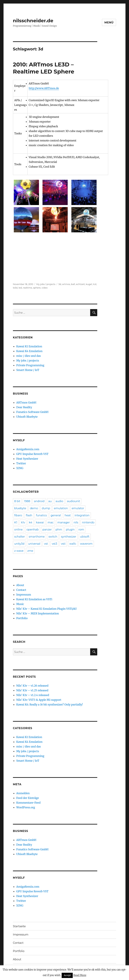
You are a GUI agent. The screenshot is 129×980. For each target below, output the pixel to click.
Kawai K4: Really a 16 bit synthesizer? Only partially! (50, 704)
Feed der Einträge (28, 798)
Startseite (19, 926)
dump (46, 508)
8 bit (17, 501)
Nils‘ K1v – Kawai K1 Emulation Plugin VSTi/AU (47, 609)
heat (68, 515)
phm (59, 530)
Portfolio (22, 618)
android (39, 501)
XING (20, 468)
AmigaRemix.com (28, 449)
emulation (61, 508)
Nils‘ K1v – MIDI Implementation (38, 613)
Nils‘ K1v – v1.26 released (32, 686)
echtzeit (80, 284)
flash (29, 515)
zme (30, 551)
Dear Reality (24, 407)
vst (46, 544)
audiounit (74, 501)
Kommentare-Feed (28, 803)
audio (59, 501)
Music (20, 604)
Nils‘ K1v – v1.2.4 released (33, 695)
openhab (33, 530)
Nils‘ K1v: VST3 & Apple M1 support (39, 700)
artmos (66, 284)
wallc (73, 544)
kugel (89, 284)
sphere (37, 288)
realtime (28, 288)
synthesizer (69, 537)
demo (34, 508)
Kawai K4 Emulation (29, 351)
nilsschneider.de (33, 21)
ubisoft (85, 537)
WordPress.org (26, 807)
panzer (47, 530)
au (50, 501)
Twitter (21, 463)
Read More (80, 975)
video (45, 288)
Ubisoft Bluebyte (27, 417)
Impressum (24, 595)
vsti (63, 544)
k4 (31, 522)
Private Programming (30, 365)
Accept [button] (67, 975)
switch (53, 537)
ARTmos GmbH (26, 402)
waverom (86, 544)
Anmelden (23, 793)
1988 (27, 501)
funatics (41, 515)
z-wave (19, 551)
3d (60, 284)
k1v (23, 522)
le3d (15, 288)
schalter (20, 537)
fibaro (18, 515)
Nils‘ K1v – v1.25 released (32, 690)
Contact (21, 590)
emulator (78, 508)
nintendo (88, 522)
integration (82, 515)
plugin (70, 530)
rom (81, 530)
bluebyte (20, 508)
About (20, 585)
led (20, 288)
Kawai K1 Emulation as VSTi (34, 599)
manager (64, 522)
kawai (40, 522)
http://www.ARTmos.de (44, 88)
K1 (16, 522)
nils (76, 522)
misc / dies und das (29, 356)
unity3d (19, 544)
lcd (95, 284)
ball (73, 284)
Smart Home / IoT (28, 370)
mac (50, 522)
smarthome (37, 537)
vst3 (54, 544)
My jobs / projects (46, 284)
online (18, 530)
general (56, 515)
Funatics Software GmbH (32, 412)
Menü (109, 23)
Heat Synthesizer (27, 459)
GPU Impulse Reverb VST (32, 454)
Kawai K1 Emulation (29, 346)
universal (34, 544)
